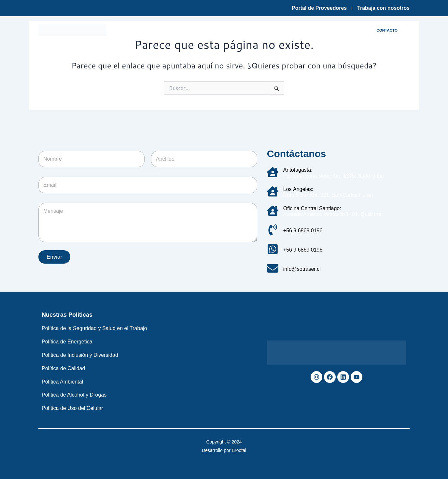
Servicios (261, 30)
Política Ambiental (62, 382)
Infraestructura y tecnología (206, 30)
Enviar (54, 257)
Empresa (151, 30)
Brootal (239, 450)
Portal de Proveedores (319, 8)
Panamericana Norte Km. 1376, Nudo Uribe (334, 176)
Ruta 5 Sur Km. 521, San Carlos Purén (328, 195)
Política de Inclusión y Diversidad (80, 355)
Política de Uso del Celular (72, 408)
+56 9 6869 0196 (303, 231)
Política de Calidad (63, 368)
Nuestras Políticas (67, 315)
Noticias (131, 45)
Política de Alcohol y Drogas (74, 395)
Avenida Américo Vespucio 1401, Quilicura (332, 214)
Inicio (123, 30)
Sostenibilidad (300, 30)
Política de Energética (67, 342)
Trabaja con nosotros (383, 8)
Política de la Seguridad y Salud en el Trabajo (94, 328)
